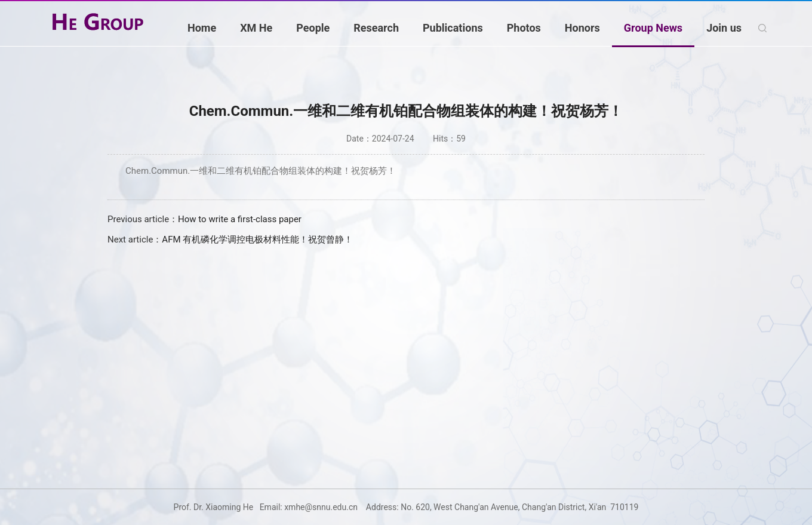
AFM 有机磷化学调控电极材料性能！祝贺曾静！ (257, 240)
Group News (653, 28)
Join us (724, 28)
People (313, 28)
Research (376, 28)
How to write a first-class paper (240, 219)
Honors (582, 28)
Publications (453, 28)
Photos (524, 28)
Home (202, 28)
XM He (256, 28)
